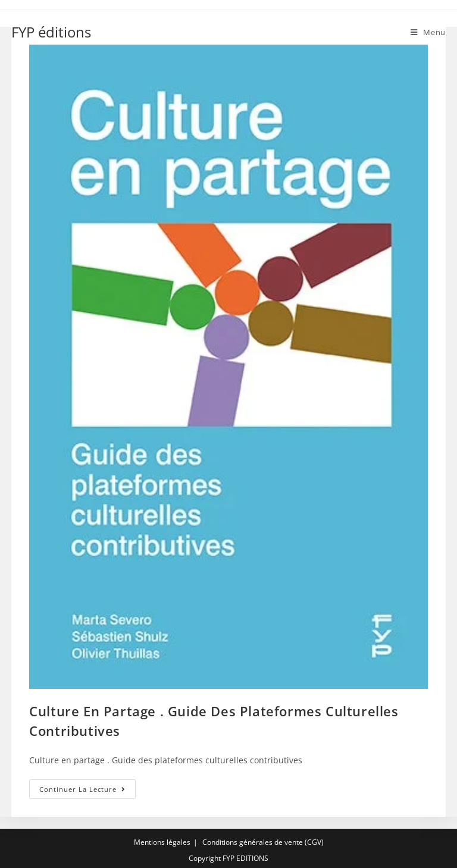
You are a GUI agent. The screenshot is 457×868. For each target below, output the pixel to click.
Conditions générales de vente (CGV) (263, 842)
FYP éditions (51, 32)
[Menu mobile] (428, 32)
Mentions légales (162, 842)
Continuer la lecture (87, 791)
